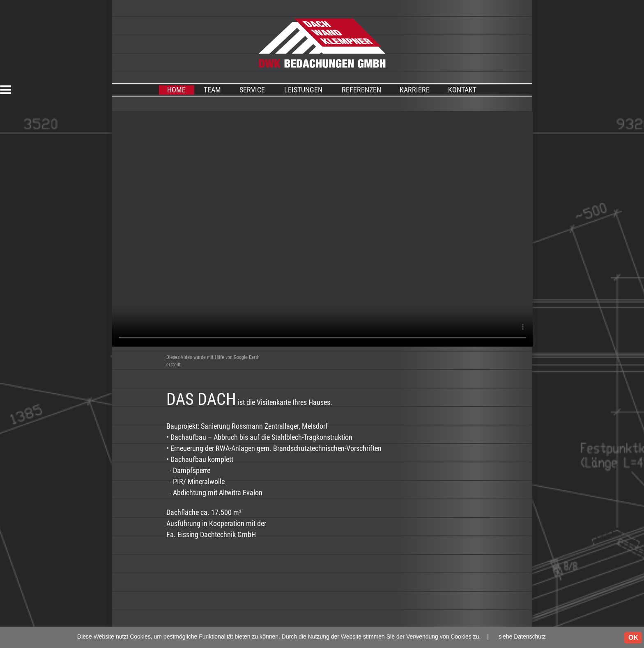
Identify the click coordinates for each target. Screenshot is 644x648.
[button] (21, 90)
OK (633, 638)
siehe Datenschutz (522, 637)
